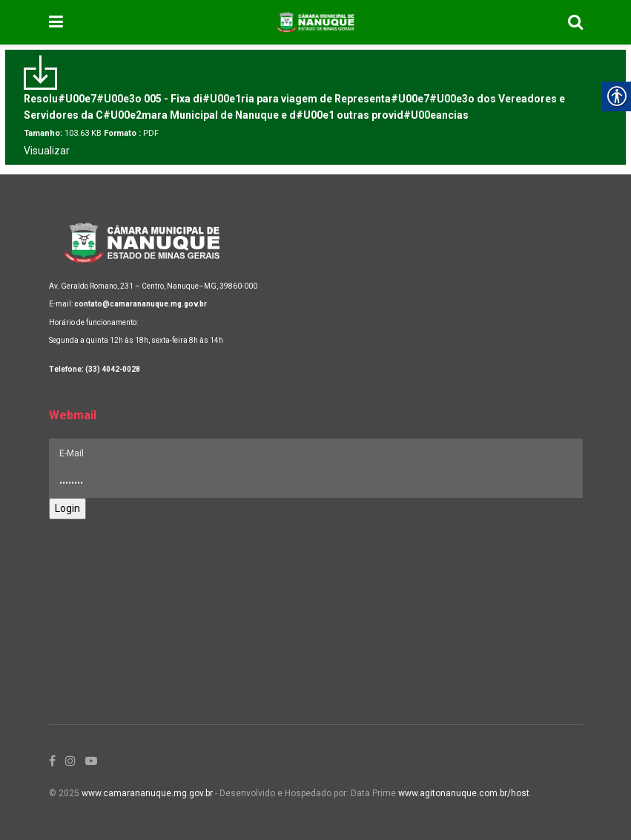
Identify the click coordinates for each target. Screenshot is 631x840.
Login (67, 508)
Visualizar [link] (47, 151)
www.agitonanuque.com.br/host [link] (464, 793)
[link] (56, 22)
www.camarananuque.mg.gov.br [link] (147, 793)
